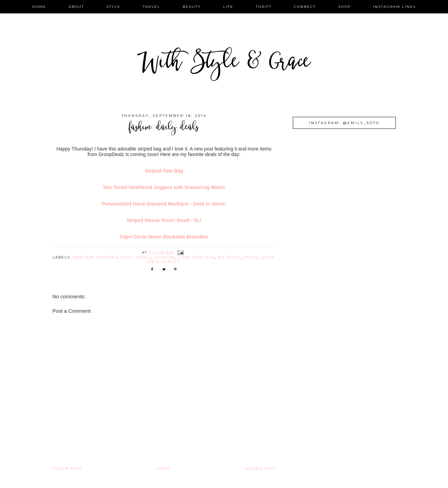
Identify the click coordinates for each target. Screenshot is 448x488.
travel (152, 7)
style (113, 7)
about (76, 7)
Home (163, 469)
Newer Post (260, 469)
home (39, 7)
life (228, 7)
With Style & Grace (224, 63)
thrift (264, 7)
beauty (192, 7)
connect (305, 7)
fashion (165, 257)
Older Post (67, 469)
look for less (197, 257)
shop (344, 7)
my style (229, 257)
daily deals (136, 257)
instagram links (394, 7)
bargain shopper (95, 257)
